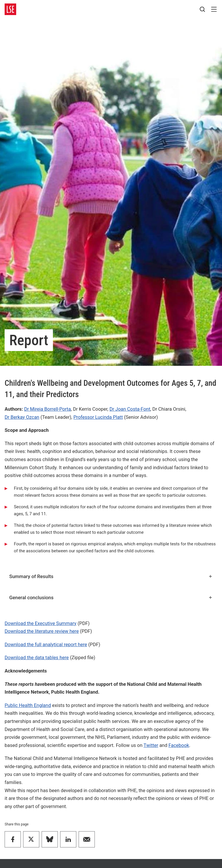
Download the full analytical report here (46, 645)
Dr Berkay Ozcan (22, 417)
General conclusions (111, 597)
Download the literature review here (42, 631)
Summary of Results (111, 576)
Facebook (179, 745)
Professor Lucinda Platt (98, 417)
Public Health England (28, 705)
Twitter (151, 745)
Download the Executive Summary (40, 623)
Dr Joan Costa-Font (130, 409)
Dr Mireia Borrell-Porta (47, 409)
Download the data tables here (37, 658)
